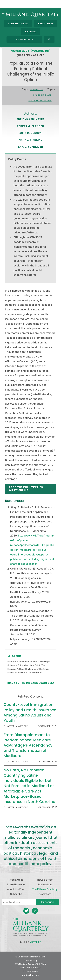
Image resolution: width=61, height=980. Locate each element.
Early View (45, 23)
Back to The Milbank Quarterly (31, 683)
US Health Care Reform (40, 101)
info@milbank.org (30, 975)
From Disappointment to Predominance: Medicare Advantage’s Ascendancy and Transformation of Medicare (28, 745)
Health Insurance (42, 95)
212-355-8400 (30, 971)
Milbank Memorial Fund (16, 4)
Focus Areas (16, 880)
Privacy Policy (30, 960)
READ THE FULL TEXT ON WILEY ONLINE (26, 489)
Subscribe (16, 894)
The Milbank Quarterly (45, 889)
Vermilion (35, 942)
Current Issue (18, 23)
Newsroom (45, 894)
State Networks (16, 884)
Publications (45, 884)
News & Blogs (45, 880)
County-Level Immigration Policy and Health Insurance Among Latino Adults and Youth (30, 712)
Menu (56, 5)
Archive (30, 31)
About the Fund (16, 889)
